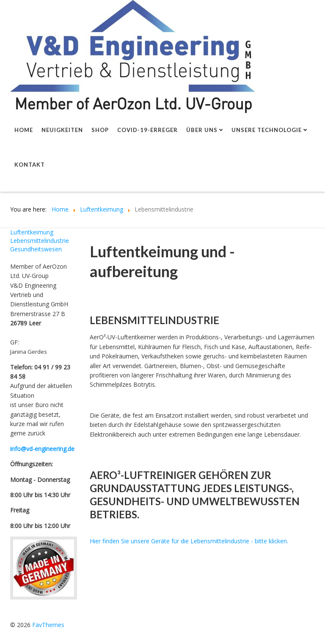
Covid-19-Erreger (147, 130)
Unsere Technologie (267, 130)
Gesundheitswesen (36, 249)
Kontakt (30, 165)
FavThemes (48, 625)
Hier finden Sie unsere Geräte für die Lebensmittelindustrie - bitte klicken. (189, 541)
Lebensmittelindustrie (40, 241)
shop (100, 130)
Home (24, 130)
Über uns (202, 130)
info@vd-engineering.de (42, 449)
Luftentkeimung (32, 232)
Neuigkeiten (62, 130)
